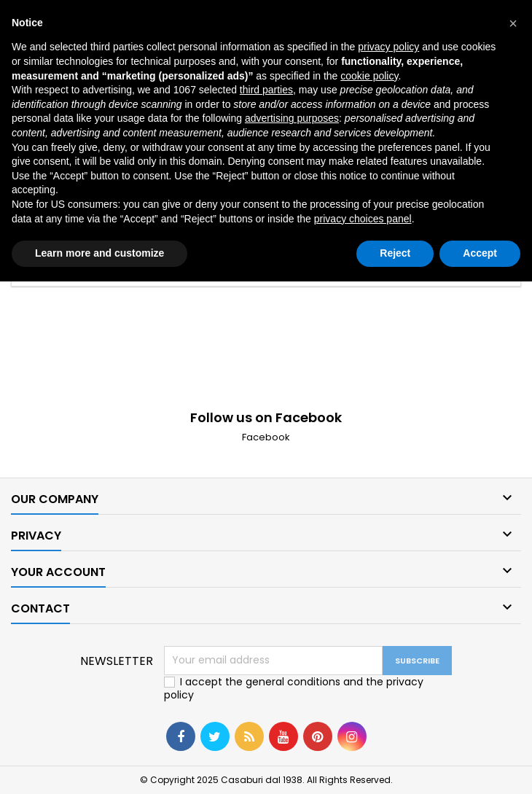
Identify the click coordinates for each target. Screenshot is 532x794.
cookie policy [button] (369, 76)
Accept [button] (480, 253)
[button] (513, 23)
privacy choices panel (363, 219)
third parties (266, 90)
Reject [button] (395, 253)
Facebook (266, 437)
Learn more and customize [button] (99, 253)
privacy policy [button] (388, 47)
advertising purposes (292, 118)
